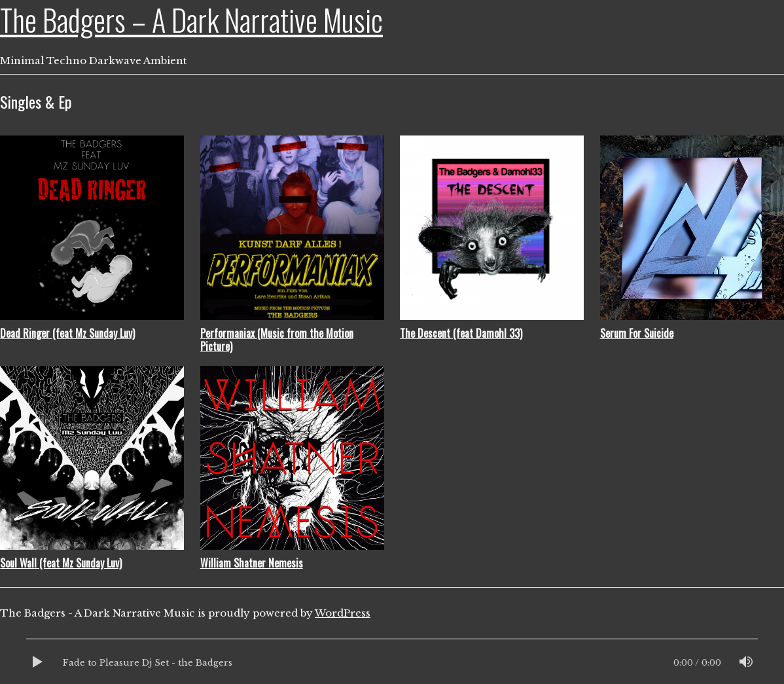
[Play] (38, 663)
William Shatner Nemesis (252, 563)
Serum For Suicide (637, 333)
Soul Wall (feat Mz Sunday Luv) (61, 563)
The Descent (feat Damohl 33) (461, 333)
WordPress (343, 613)
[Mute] (746, 663)
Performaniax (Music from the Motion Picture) (277, 340)
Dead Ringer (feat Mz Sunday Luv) (67, 333)
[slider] (392, 642)
